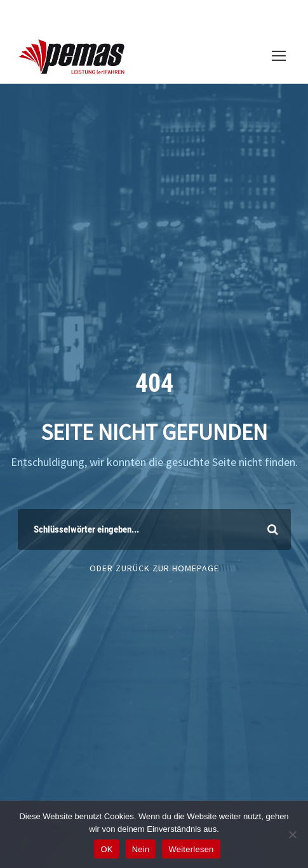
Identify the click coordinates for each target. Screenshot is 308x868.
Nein (141, 849)
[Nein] (292, 834)
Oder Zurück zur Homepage (154, 568)
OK (106, 849)
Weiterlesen (191, 849)
